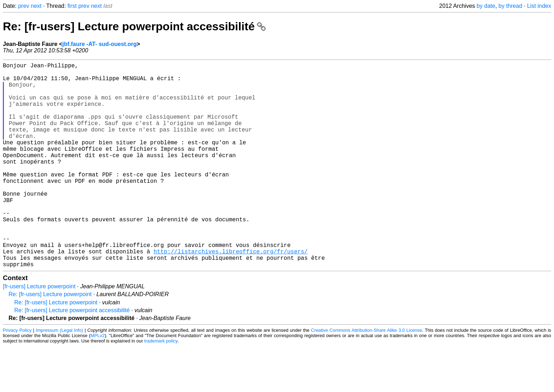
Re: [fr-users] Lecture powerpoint (50, 340)
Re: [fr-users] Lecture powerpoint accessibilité (134, 26)
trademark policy (161, 386)
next (36, 6)
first (72, 6)
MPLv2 (98, 381)
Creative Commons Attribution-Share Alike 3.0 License (367, 376)
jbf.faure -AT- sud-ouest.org (100, 44)
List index (539, 6)
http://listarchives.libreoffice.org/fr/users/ (230, 294)
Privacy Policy (17, 376)
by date (486, 6)
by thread (510, 6)
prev (24, 6)
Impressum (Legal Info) (59, 376)
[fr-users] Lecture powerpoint (39, 332)
